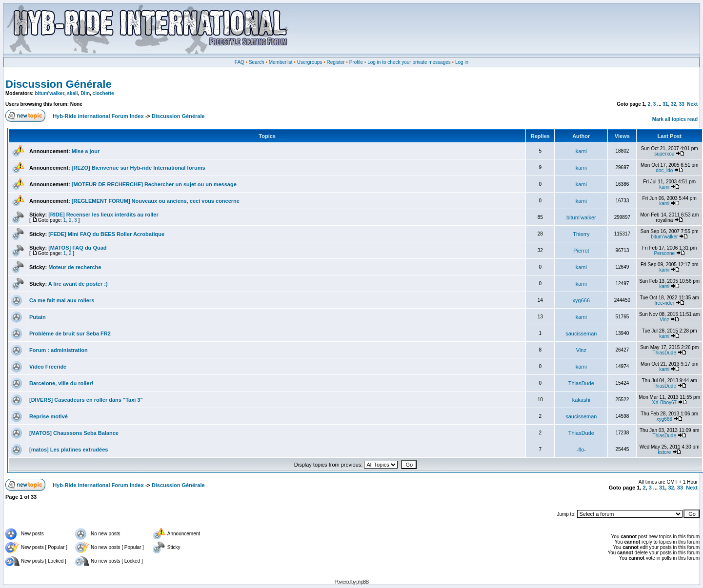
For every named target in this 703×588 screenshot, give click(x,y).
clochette (103, 93)
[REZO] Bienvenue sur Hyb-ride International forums (139, 168)
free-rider (665, 303)
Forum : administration (59, 350)
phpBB (362, 582)
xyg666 (581, 300)
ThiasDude (664, 353)
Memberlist (281, 62)
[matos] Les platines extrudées (69, 450)
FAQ (240, 62)
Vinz (664, 320)
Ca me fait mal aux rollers (62, 300)
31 (665, 104)
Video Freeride (48, 367)
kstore (664, 452)
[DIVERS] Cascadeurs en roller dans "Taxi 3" (86, 400)
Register (335, 62)
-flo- (581, 450)
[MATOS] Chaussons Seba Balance (74, 433)
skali (72, 93)
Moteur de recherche (75, 267)
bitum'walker (50, 93)
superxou (664, 154)
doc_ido (664, 170)
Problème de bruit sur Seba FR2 (70, 333)
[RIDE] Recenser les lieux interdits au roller (103, 215)
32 (673, 104)
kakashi (581, 400)
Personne (664, 253)
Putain (38, 317)
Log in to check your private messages (409, 62)
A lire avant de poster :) (78, 284)
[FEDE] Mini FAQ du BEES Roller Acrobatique (106, 234)
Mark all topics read (675, 119)
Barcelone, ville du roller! (61, 383)
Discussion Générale (59, 84)
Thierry (581, 234)
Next (692, 104)
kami (581, 151)
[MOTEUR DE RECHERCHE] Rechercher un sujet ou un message (154, 184)
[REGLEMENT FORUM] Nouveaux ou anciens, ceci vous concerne (156, 201)
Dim (85, 93)
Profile (356, 62)
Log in (462, 62)
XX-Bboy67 (664, 402)
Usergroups (310, 62)
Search (257, 62)
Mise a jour (86, 151)
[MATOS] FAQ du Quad (77, 248)
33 (682, 104)
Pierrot (581, 251)
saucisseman (581, 333)
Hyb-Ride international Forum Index (98, 116)
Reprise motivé (49, 416)
